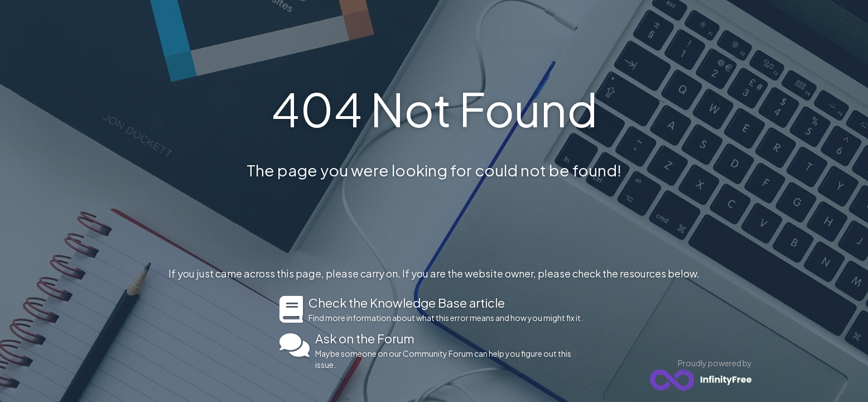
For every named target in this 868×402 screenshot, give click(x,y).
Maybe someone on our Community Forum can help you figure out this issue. (452, 351)
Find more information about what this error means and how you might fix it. (449, 309)
